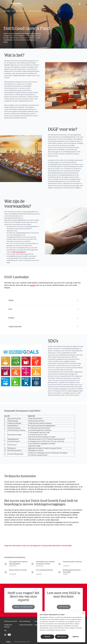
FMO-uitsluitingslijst (19, 252)
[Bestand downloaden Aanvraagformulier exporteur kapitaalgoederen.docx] (6, 564)
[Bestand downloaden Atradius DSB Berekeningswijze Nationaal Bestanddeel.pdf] (59, 572)
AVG (5, 631)
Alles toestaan (62, 637)
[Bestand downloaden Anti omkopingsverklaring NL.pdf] (32, 572)
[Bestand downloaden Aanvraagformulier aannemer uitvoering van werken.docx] (32, 564)
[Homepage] (39, 4)
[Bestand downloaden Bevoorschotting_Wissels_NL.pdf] (6, 572)
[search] (73, 4)
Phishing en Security (11, 621)
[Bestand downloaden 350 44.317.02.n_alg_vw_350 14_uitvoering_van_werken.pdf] (59, 564)
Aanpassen (76, 637)
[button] (7, 4)
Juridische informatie (26, 625)
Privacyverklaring (25, 621)
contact (33, 285)
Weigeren (47, 637)
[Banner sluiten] (83, 613)
